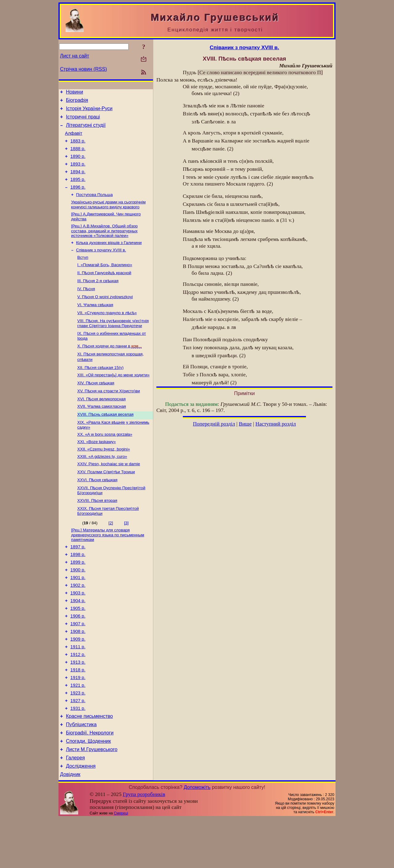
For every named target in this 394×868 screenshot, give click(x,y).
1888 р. (78, 156)
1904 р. (78, 630)
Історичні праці (83, 120)
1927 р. (78, 742)
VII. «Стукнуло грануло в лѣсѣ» (107, 330)
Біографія (77, 102)
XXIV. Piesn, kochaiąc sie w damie (109, 485)
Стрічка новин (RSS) (83, 69)
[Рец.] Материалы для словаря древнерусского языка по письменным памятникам (108, 557)
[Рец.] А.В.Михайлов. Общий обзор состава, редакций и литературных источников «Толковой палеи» (104, 245)
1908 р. (78, 664)
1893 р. (78, 173)
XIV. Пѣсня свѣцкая (96, 400)
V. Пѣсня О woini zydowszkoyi (105, 314)
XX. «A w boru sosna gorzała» (105, 453)
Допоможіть (197, 837)
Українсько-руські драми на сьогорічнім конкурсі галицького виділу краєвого (108, 218)
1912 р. (78, 690)
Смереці (121, 863)
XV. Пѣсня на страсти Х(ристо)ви (109, 408)
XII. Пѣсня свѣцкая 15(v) (100, 384)
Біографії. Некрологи (90, 778)
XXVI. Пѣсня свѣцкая (97, 501)
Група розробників (144, 844)
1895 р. (78, 190)
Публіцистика (81, 768)
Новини (74, 93)
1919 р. (78, 716)
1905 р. (78, 638)
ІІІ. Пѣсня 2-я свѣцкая (98, 298)
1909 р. (78, 673)
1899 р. (78, 587)
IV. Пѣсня (86, 306)
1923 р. (78, 733)
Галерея (75, 805)
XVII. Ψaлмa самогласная (102, 424)
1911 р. (78, 682)
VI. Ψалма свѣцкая (95, 322)
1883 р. (78, 147)
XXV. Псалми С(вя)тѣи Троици (106, 493)
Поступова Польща (94, 207)
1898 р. (78, 578)
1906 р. (78, 647)
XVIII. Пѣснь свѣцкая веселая (105, 432)
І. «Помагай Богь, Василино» (105, 282)
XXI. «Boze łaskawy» (96, 461)
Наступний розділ (276, 424)
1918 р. (78, 707)
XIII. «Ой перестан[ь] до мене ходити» (113, 392)
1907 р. (78, 656)
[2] (111, 544)
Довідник (70, 824)
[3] (126, 544)
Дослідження (81, 815)
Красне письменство (89, 759)
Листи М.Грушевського (92, 796)
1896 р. (78, 199)
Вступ (83, 274)
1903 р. (78, 621)
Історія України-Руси (89, 111)
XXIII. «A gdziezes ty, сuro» (102, 477)
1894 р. (78, 182)
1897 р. (78, 570)
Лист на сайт (75, 56)
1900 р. (78, 595)
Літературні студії (86, 130)
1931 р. (78, 750)
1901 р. (78, 604)
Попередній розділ (214, 424)
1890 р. (78, 165)
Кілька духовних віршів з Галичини (109, 258)
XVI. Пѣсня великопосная (101, 416)
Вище (245, 424)
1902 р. (78, 613)
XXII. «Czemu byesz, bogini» (104, 469)
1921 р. (78, 725)
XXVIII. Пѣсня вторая (97, 522)
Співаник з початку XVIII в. (101, 266)
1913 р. (78, 699)
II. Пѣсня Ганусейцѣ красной (104, 290)
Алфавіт (74, 139)
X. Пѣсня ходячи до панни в (109, 363)
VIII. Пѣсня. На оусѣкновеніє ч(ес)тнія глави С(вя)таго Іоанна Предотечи (113, 340)
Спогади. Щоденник (88, 787)
